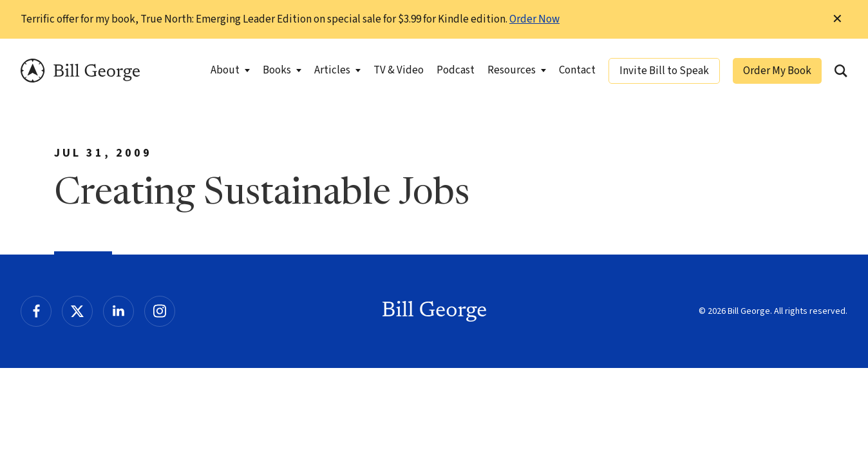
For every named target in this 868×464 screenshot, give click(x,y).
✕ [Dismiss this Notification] (837, 19)
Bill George (80, 71)
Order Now (534, 19)
